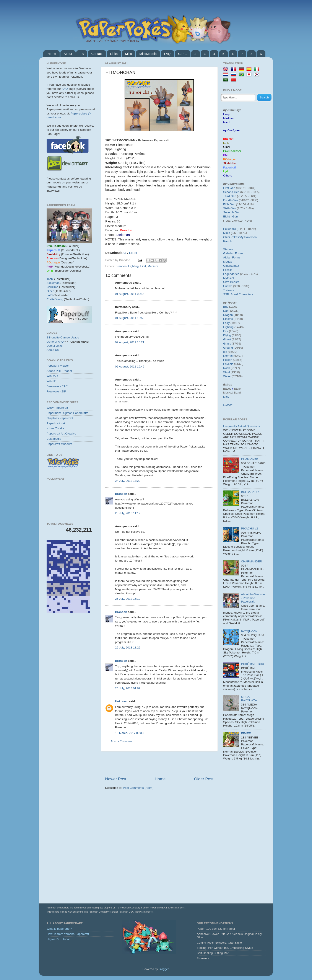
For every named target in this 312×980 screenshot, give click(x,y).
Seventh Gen (232, 212)
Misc (129, 54)
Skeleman (53, 283)
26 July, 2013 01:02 (128, 688)
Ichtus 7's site (55, 428)
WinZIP (51, 381)
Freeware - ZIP (56, 391)
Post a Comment (122, 741)
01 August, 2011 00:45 (130, 294)
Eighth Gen (231, 216)
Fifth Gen (229, 204)
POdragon (230, 159)
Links (114, 54)
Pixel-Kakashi (232, 151)
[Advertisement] (159, 764)
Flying (227, 335)
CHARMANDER (251, 561)
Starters (228, 249)
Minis (227, 233)
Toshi (50, 279)
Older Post (204, 779)
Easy (226, 114)
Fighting (133, 266)
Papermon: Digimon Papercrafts (67, 413)
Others (228, 176)
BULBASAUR (250, 492)
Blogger (164, 969)
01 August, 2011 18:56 (130, 318)
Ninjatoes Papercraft (60, 418)
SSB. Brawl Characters (238, 294)
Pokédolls (230, 229)
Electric (228, 319)
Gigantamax (231, 266)
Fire (226, 331)
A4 (124, 253)
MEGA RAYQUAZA (249, 699)
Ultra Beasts (231, 282)
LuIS (50, 295)
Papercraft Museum (59, 444)
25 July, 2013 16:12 (128, 599)
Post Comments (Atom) (138, 788)
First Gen (229, 188)
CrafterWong (55, 299)
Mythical (229, 278)
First (143, 266)
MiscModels (148, 54)
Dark (226, 311)
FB (82, 54)
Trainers (228, 290)
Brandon (121, 266)
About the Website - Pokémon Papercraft (253, 598)
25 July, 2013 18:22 (128, 648)
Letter (133, 253)
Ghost (227, 339)
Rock (227, 368)
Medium (153, 266)
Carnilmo (52, 287)
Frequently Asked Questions (241, 426)
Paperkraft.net (56, 423)
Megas (228, 262)
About (68, 54)
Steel (227, 372)
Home (52, 54)
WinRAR (52, 376)
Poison (228, 360)
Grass (227, 344)
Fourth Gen (231, 200)
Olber (50, 291)
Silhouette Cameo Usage (63, 337)
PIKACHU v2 (249, 528)
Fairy (226, 323)
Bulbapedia (54, 439)
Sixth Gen (230, 208)
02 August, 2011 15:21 (130, 342)
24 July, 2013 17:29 (128, 481)
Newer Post (116, 779)
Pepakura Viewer (58, 366)
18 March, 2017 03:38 (129, 733)
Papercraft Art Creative (61, 434)
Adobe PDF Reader (59, 371)
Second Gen (231, 192)
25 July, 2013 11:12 (128, 513)
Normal (228, 356)
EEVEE (246, 733)
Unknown (122, 701)
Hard (226, 122)
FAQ (167, 54)
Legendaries (231, 274)
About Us (53, 350)
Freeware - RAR (57, 386)
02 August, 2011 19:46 (130, 367)
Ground (228, 348)
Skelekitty (229, 163)
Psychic (228, 364)
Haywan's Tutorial (58, 939)
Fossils (228, 270)
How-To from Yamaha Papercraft (68, 934)
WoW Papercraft (57, 408)
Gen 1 (183, 54)
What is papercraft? (59, 929)
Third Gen (230, 196)
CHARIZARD (249, 459)
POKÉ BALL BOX (252, 664)
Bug (226, 307)
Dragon (228, 315)
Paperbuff (229, 167)
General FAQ (55, 342)
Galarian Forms (233, 253)
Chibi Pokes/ (231, 237)
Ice (225, 352)
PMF (226, 155)
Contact (97, 54)
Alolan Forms (232, 257)
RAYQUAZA (249, 631)
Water (227, 376)
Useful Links (55, 346)
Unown (228, 286)
